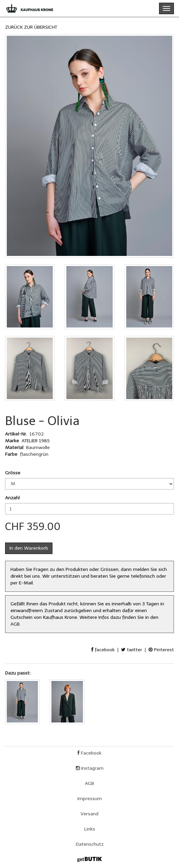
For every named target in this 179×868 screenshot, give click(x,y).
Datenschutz (90, 844)
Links (90, 829)
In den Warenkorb (29, 548)
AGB (15, 624)
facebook (103, 650)
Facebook (89, 753)
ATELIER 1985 (36, 441)
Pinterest (161, 650)
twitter (132, 650)
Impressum (90, 799)
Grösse (13, 473)
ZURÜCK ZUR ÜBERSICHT (31, 27)
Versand (89, 814)
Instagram (90, 768)
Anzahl (12, 498)
